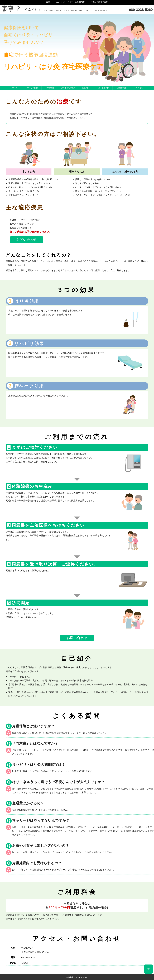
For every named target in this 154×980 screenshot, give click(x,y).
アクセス (139, 88)
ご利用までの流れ (68, 88)
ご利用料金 (122, 88)
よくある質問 (104, 88)
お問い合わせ (27, 240)
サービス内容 (32, 88)
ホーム (15, 88)
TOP (148, 969)
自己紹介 (86, 88)
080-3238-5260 (141, 10)
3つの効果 (50, 88)
